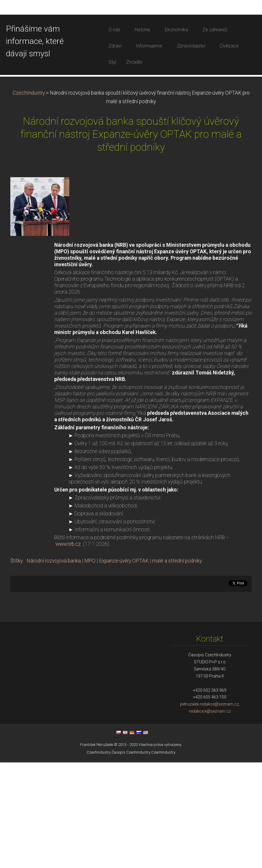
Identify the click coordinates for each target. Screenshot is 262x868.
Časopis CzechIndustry (131, 858)
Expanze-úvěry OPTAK (124, 667)
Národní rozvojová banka (54, 667)
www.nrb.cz (68, 650)
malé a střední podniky (177, 667)
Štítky (17, 667)
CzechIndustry (29, 199)
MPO (90, 667)
